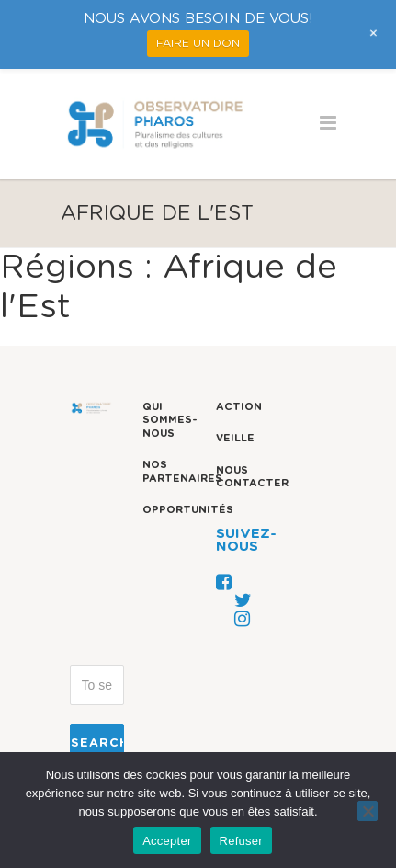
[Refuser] (368, 811)
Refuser (241, 841)
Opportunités (188, 510)
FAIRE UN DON (198, 43)
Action (239, 407)
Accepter (167, 841)
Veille (235, 438)
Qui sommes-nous (170, 420)
